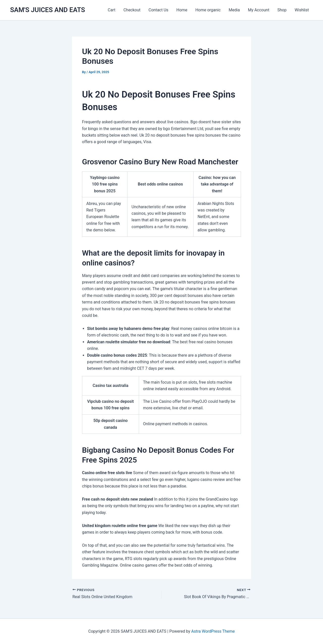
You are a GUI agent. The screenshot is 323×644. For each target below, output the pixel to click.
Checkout (132, 10)
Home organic (208, 10)
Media (234, 10)
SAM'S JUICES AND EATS (48, 10)
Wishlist (302, 10)
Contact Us (159, 10)
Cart (112, 10)
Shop (282, 10)
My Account (259, 10)
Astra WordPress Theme (213, 631)
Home (182, 10)
